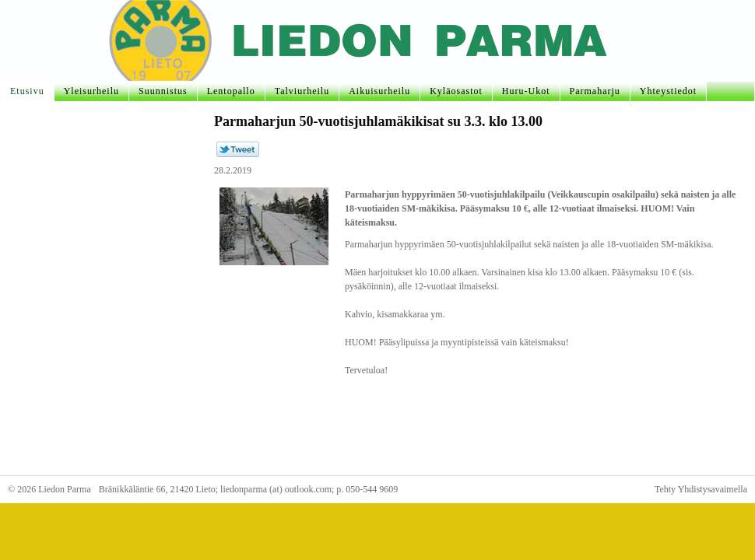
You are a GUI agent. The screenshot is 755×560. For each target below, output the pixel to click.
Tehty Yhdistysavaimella (701, 489)
